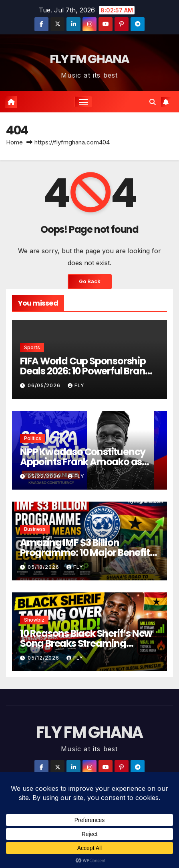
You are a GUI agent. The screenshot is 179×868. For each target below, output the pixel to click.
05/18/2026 (44, 567)
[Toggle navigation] (83, 102)
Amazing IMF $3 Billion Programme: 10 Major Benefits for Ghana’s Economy (87, 553)
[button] (153, 102)
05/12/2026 (44, 658)
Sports (32, 347)
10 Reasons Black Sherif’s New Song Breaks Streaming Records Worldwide (86, 643)
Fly (76, 385)
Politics (33, 438)
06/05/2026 (45, 385)
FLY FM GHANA (89, 59)
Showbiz (34, 620)
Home (14, 142)
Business (35, 529)
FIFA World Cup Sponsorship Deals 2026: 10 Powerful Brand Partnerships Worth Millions (86, 371)
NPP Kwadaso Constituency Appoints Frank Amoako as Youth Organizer (83, 462)
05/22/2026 (45, 476)
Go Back (90, 281)
